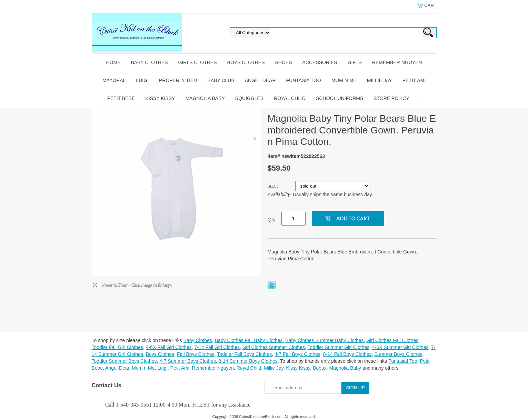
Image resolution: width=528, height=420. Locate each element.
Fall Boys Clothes (196, 354)
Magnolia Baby (205, 98)
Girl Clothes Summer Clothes (274, 347)
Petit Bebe (121, 98)
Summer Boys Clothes (398, 354)
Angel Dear (260, 80)
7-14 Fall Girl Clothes (217, 347)
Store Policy (391, 98)
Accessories (320, 62)
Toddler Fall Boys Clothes (244, 354)
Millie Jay (380, 80)
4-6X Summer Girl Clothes (400, 347)
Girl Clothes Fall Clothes (392, 340)
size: (274, 186)
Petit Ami (414, 80)
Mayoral (114, 80)
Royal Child (290, 98)
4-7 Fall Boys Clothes (297, 354)
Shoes (284, 62)
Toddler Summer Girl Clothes (339, 347)
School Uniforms (340, 98)
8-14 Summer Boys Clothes (248, 361)
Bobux (320, 368)
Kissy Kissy (160, 98)
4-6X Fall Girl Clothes (169, 347)
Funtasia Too (304, 80)
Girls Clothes (198, 62)
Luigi (142, 80)
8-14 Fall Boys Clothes (347, 354)
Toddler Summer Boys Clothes (124, 361)
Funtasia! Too (403, 361)
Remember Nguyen (397, 62)
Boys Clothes (246, 62)
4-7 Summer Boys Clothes (187, 361)
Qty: (272, 219)
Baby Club (221, 80)
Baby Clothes (149, 62)
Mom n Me (344, 80)
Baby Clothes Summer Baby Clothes (324, 340)
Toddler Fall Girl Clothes (117, 347)
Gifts (355, 62)
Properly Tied (178, 80)
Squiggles (249, 98)
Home (113, 62)
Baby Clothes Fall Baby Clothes (249, 340)
